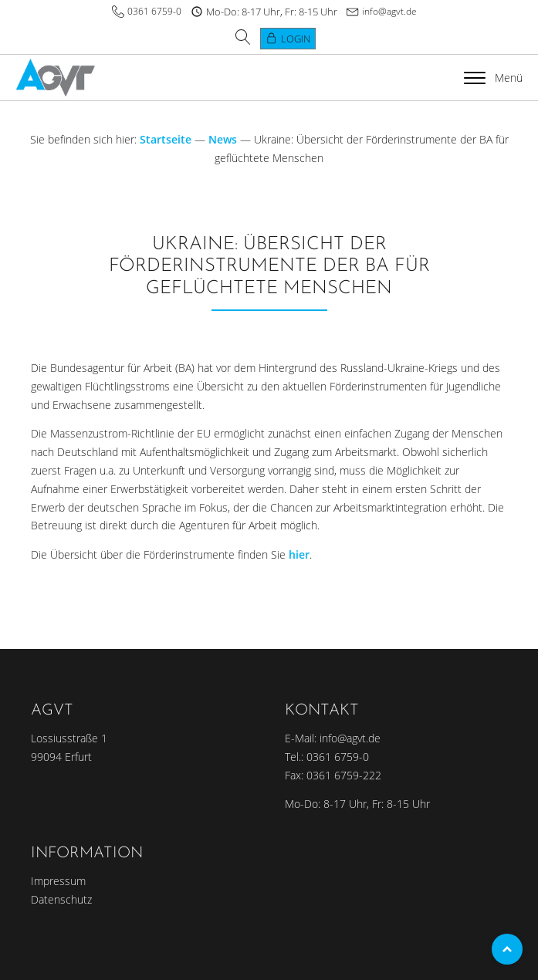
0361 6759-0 (154, 11)
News (223, 139)
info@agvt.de (389, 11)
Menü (493, 78)
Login (296, 39)
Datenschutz (61, 899)
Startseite (166, 139)
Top (507, 949)
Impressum (58, 881)
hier (299, 554)
